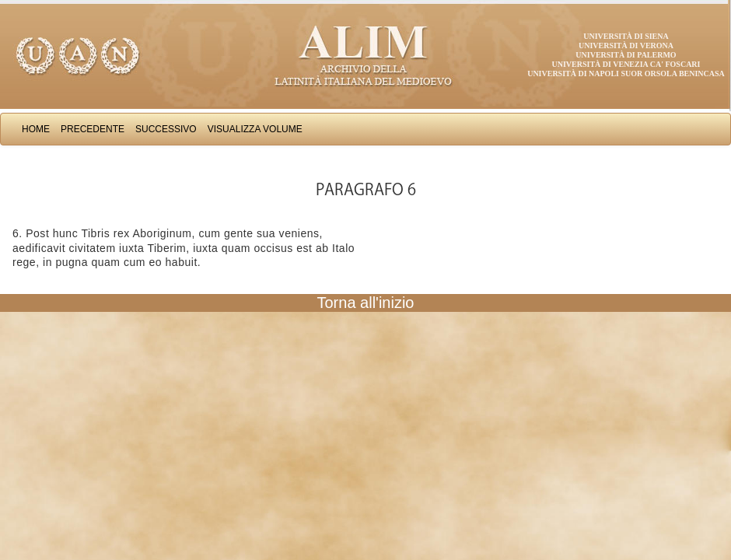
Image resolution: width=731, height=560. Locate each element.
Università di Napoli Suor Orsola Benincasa (626, 73)
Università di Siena (626, 36)
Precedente (93, 129)
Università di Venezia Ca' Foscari (626, 64)
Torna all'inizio (366, 303)
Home (36, 129)
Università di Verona (626, 45)
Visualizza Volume (255, 129)
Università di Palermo (626, 55)
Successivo (166, 129)
